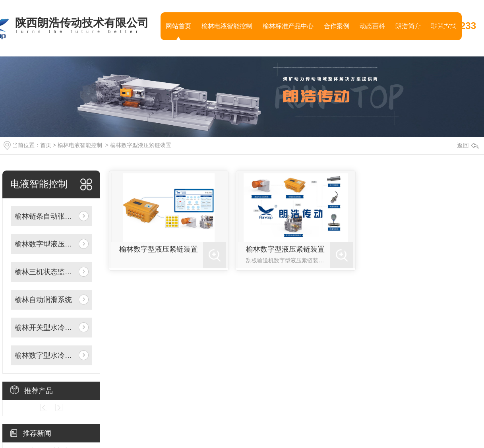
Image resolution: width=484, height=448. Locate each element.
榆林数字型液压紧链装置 (141, 145)
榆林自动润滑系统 (43, 300)
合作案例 (337, 26)
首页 (46, 145)
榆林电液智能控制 (227, 26)
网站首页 (178, 26)
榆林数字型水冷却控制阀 (45, 355)
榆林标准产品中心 (288, 26)
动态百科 (372, 26)
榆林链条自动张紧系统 (45, 216)
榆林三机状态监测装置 (45, 272)
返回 (468, 145)
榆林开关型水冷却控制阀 (45, 328)
